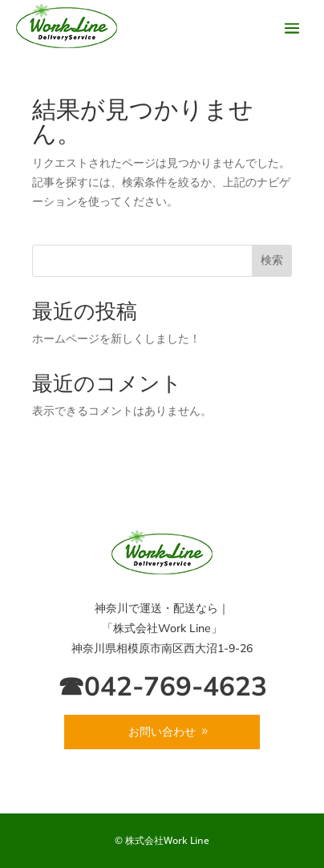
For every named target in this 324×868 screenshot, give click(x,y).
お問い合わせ (162, 732)
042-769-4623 (176, 685)
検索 (272, 260)
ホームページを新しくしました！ (116, 339)
